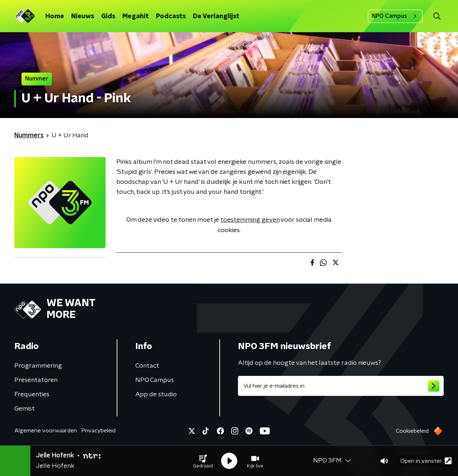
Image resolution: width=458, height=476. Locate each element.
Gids (108, 16)
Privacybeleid (98, 431)
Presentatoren (36, 380)
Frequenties (32, 394)
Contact (147, 366)
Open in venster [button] (426, 461)
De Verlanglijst (216, 16)
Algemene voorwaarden (46, 431)
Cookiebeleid (412, 431)
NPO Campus (395, 16)
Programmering (38, 366)
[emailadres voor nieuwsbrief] (341, 386)
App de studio (156, 394)
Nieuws (83, 16)
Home (55, 16)
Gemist (25, 409)
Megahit (136, 16)
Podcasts (171, 16)
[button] (203, 461)
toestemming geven (250, 220)
